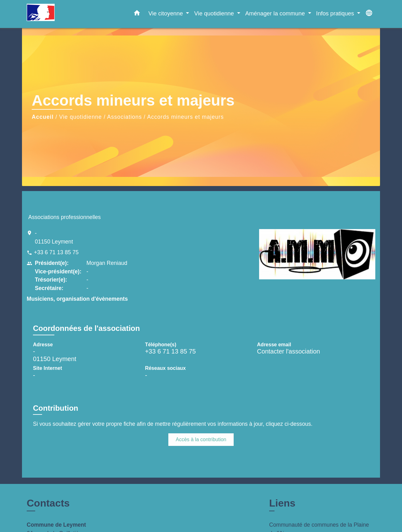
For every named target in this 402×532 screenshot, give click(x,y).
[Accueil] (66, 14)
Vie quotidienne (80, 117)
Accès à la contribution (201, 439)
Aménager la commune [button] (276, 13)
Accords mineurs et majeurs (185, 117)
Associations (125, 117)
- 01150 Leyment (54, 237)
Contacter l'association (288, 351)
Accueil (43, 117)
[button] (137, 14)
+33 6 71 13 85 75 (56, 252)
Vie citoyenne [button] (166, 13)
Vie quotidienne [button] (215, 13)
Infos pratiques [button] (336, 13)
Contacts (48, 503)
